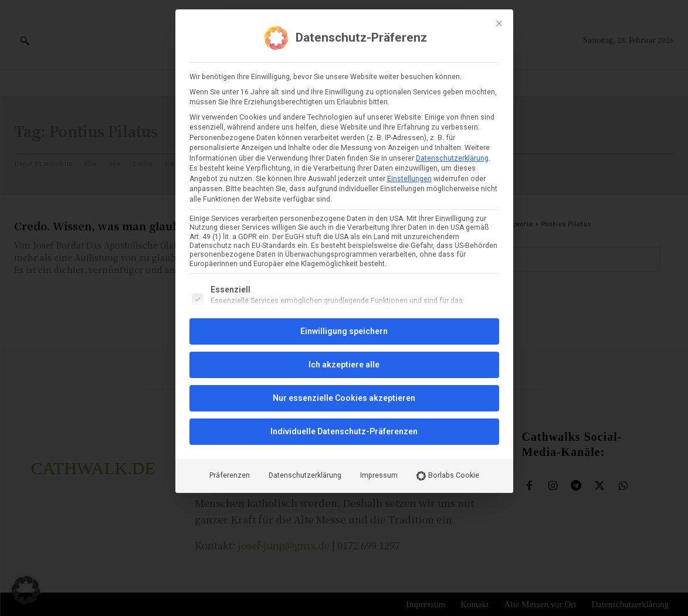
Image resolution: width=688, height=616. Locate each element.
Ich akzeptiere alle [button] (344, 277)
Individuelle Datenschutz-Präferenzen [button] (344, 344)
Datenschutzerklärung (452, 70)
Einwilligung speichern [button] (344, 244)
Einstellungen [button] (409, 91)
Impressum (379, 388)
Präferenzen (230, 388)
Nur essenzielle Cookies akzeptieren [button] (344, 311)
